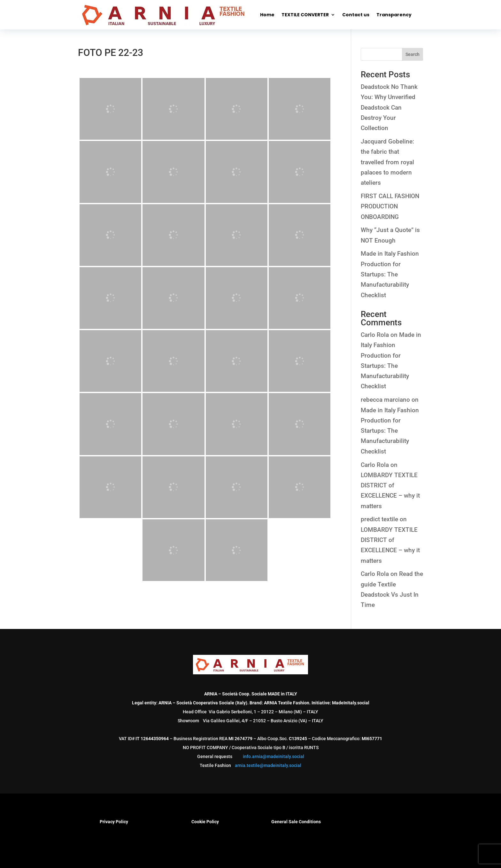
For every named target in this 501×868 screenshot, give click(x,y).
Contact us (356, 15)
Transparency (394, 15)
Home (267, 15)
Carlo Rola (375, 335)
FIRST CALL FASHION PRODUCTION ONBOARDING (390, 206)
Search (412, 54)
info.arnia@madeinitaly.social (274, 756)
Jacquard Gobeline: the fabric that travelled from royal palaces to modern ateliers (387, 162)
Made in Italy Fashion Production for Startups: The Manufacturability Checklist (390, 274)
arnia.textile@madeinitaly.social (268, 765)
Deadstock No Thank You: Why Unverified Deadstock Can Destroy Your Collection (389, 107)
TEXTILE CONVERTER (305, 15)
